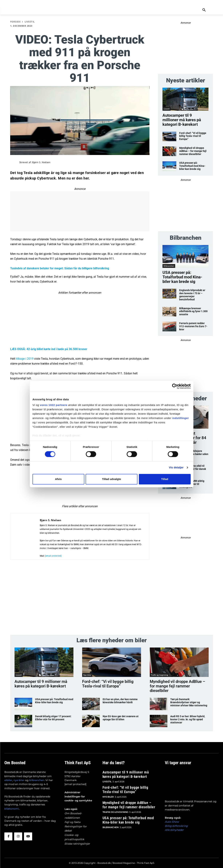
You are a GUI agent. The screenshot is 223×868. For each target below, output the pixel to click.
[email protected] (75, 784)
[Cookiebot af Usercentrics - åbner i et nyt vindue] (175, 386)
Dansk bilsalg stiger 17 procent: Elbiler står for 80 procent (53, 718)
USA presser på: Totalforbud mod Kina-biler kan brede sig (192, 166)
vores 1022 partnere (54, 405)
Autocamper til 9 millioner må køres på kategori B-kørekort (182, 120)
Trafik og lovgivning (159, 675)
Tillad (165, 479)
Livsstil (30, 22)
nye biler (19, 780)
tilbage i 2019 (25, 359)
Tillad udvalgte (111, 479)
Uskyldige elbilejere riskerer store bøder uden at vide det (194, 454)
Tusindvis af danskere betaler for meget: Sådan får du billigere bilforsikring (60, 268)
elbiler (8, 780)
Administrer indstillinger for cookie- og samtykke (78, 796)
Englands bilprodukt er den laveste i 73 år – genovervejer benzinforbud (192, 295)
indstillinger (181, 418)
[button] (204, 10)
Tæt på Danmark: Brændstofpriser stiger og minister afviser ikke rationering (189, 702)
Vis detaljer (176, 468)
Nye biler (87, 675)
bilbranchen (37, 780)
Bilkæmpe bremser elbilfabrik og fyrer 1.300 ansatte (193, 311)
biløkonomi (12, 809)
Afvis (58, 479)
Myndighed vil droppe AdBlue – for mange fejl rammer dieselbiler (193, 151)
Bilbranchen (169, 266)
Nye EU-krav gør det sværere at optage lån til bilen (121, 718)
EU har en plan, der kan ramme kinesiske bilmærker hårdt (120, 701)
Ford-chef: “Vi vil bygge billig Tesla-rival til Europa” (193, 136)
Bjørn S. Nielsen (41, 162)
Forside (15, 22)
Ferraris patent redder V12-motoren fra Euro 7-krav (193, 326)
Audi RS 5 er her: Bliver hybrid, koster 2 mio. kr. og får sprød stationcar (188, 719)
